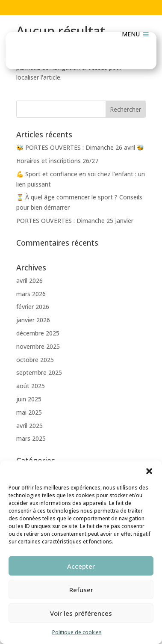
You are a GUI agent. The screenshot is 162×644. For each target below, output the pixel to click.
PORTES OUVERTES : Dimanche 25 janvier (75, 221)
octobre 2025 (35, 360)
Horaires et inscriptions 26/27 (57, 161)
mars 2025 (31, 438)
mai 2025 (29, 412)
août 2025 (31, 386)
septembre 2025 (39, 372)
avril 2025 (29, 426)
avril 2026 (29, 280)
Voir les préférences (81, 613)
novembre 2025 (38, 346)
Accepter (81, 566)
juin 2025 (29, 399)
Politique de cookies (77, 632)
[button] (149, 471)
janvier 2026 (33, 320)
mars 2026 (31, 294)
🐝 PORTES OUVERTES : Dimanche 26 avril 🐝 (80, 147)
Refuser (81, 590)
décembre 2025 (38, 333)
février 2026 (33, 307)
